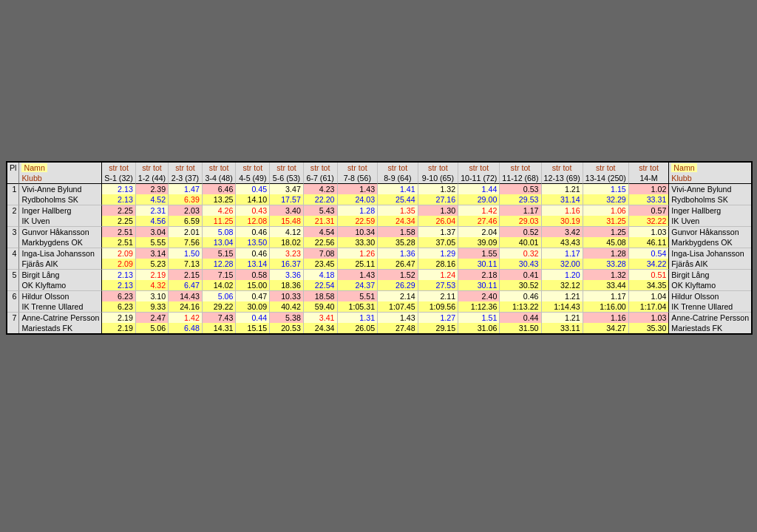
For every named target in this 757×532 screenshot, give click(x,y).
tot (124, 168)
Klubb (31, 178)
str (113, 168)
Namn (34, 168)
